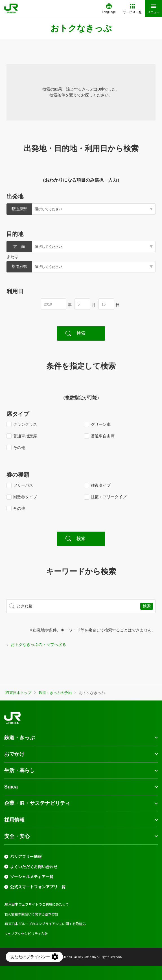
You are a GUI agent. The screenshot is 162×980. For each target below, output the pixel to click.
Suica (11, 787)
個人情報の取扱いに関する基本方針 (31, 914)
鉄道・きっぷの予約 (55, 693)
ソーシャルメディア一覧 (32, 877)
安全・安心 (17, 836)
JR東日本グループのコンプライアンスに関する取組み (45, 924)
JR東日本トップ (18, 693)
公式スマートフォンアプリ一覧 (38, 887)
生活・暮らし (19, 770)
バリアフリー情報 (26, 857)
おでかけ (14, 754)
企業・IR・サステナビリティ (37, 803)
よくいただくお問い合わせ (34, 867)
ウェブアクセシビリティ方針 (26, 933)
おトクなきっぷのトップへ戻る (38, 644)
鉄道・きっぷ (19, 738)
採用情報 (14, 820)
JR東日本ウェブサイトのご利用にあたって (37, 904)
